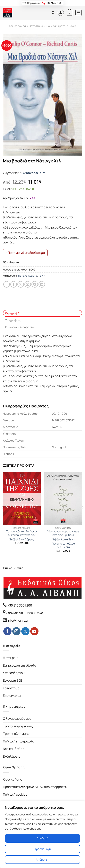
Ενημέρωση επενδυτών (20, 665)
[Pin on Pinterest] (35, 284)
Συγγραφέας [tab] (13, 320)
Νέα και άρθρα (14, 749)
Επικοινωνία (12, 696)
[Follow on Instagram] (16, 631)
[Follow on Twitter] (25, 631)
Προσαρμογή (42, 849)
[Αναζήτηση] (53, 13)
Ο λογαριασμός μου (17, 719)
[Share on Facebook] (14, 284)
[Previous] (3, 515)
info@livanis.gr (18, 620)
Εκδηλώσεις (12, 756)
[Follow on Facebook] (7, 631)
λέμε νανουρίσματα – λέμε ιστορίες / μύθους (63, 533)
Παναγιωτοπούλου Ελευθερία (63, 545)
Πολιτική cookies (15, 794)
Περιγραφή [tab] (12, 313)
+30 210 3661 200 (19, 605)
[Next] (82, 515)
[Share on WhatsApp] (7, 284)
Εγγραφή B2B (13, 680)
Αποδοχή (43, 838)
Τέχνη (73, 26)
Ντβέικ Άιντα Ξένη (63, 540)
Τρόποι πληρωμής (16, 734)
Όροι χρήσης (13, 779)
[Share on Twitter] (21, 284)
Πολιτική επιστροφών (19, 741)
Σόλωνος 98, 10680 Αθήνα (25, 613)
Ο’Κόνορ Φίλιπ (34, 173)
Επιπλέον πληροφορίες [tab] (20, 327)
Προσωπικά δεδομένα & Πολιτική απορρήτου (35, 787)
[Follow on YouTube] (34, 631)
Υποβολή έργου (14, 673)
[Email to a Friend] (28, 284)
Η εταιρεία (11, 658)
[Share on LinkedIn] (42, 284)
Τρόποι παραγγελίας (18, 726)
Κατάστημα (36, 26)
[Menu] (79, 13)
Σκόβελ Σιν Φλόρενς (22, 540)
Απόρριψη (42, 859)
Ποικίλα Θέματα (56, 26)
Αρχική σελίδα (17, 26)
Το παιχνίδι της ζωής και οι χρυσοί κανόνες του (22, 533)
